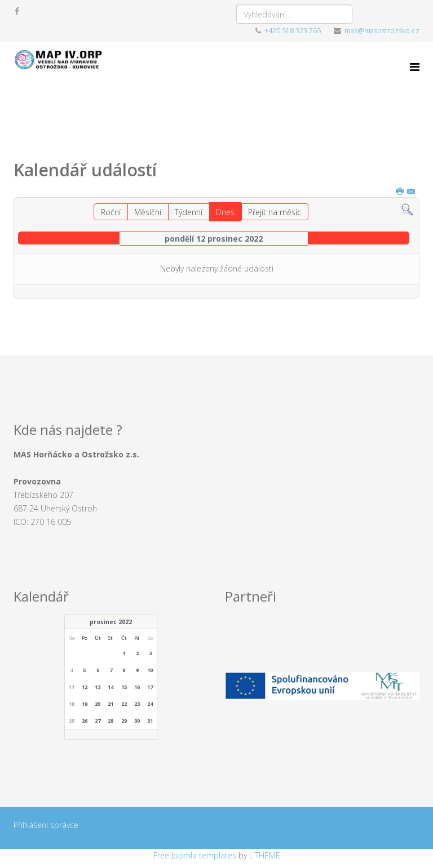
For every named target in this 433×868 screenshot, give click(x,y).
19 (85, 704)
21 (111, 704)
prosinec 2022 (111, 622)
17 (150, 687)
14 (111, 687)
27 (98, 721)
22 (124, 704)
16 (137, 687)
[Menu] (415, 67)
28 (111, 721)
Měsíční (148, 212)
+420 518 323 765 (293, 31)
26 (85, 721)
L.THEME (265, 855)
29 (124, 721)
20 (98, 704)
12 (85, 687)
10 (150, 670)
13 (98, 687)
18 (72, 704)
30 (137, 721)
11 (72, 687)
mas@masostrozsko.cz (382, 31)
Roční (111, 212)
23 (137, 704)
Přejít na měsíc (275, 212)
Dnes (225, 212)
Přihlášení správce (46, 825)
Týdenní (189, 212)
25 (72, 721)
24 (150, 704)
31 (150, 721)
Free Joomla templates (195, 855)
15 (124, 687)
